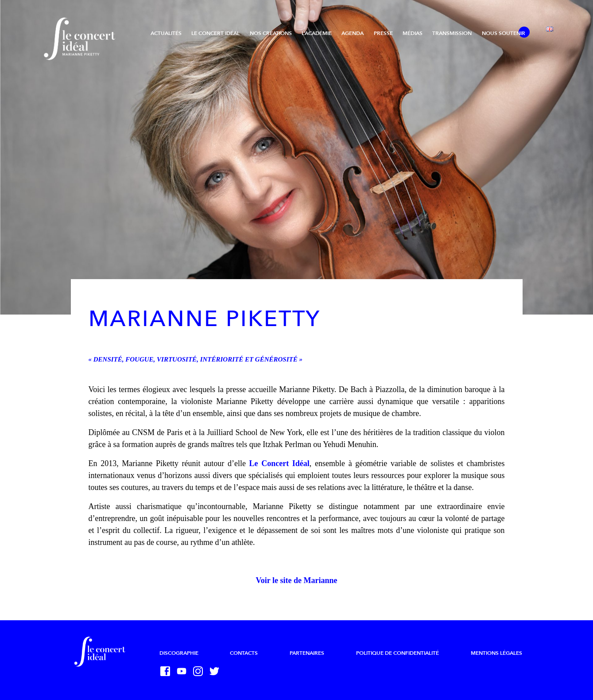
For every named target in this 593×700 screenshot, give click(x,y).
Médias (413, 33)
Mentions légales (496, 653)
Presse (383, 33)
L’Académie (317, 33)
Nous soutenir (504, 33)
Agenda (353, 33)
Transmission (452, 33)
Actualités (166, 33)
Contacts (244, 653)
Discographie (179, 653)
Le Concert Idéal (215, 33)
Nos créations (271, 33)
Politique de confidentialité (397, 653)
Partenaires (307, 653)
